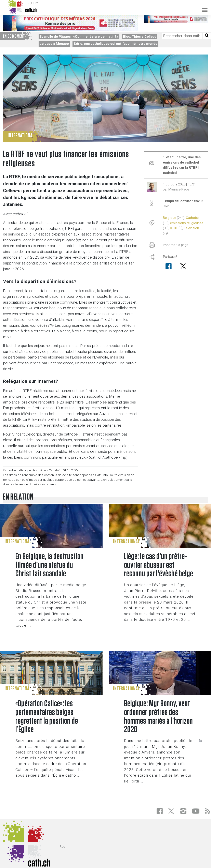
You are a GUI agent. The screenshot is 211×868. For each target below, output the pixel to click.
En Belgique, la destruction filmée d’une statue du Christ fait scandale (50, 565)
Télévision (191, 228)
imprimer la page (176, 245)
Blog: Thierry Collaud (140, 36)
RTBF (174, 228)
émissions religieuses (187, 223)
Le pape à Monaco (54, 44)
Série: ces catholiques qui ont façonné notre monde (116, 44)
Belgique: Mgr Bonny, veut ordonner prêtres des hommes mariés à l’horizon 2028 (159, 717)
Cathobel (193, 218)
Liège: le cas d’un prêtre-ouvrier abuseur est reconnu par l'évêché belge (159, 565)
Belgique (169, 218)
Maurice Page (179, 189)
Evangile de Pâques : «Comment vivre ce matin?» (79, 36)
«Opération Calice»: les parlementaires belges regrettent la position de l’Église (47, 717)
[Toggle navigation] (202, 7)
